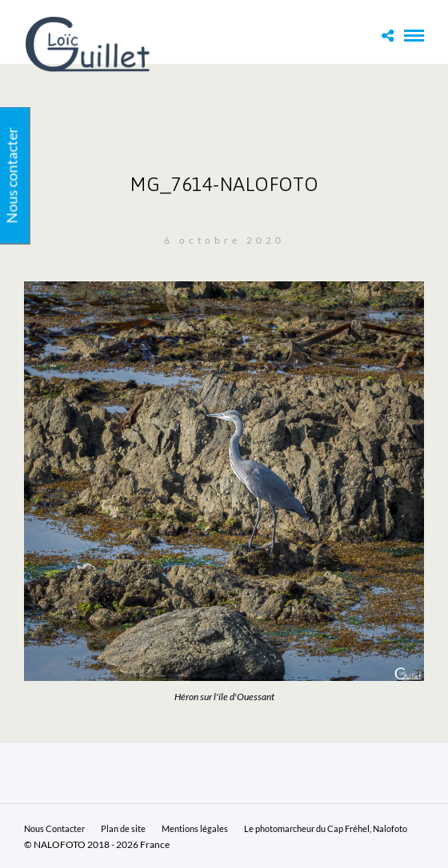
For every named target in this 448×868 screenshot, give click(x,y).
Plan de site (123, 828)
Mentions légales (195, 828)
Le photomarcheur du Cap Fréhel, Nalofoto (326, 828)
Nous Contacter (54, 828)
